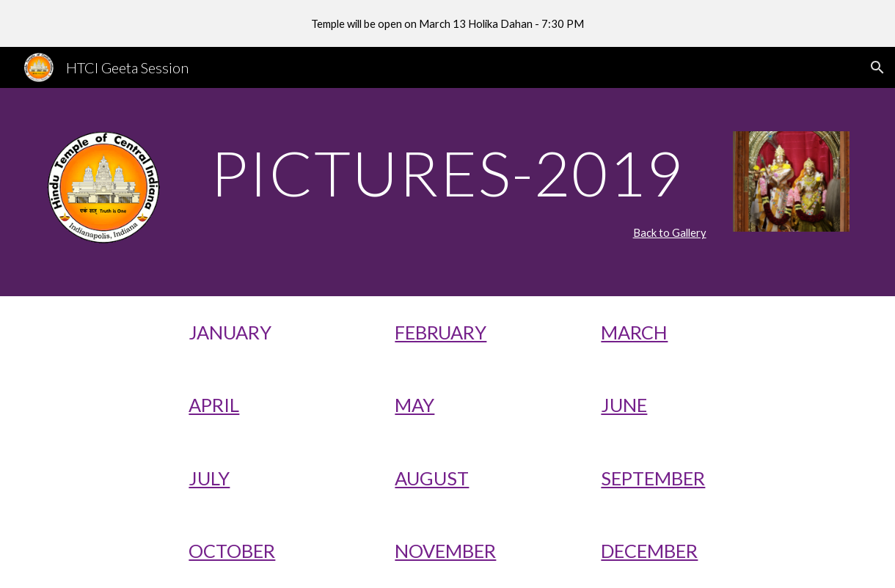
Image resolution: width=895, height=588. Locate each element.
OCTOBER (232, 551)
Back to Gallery (670, 233)
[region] (447, 23)
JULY (209, 478)
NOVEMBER (445, 551)
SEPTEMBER (653, 478)
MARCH (634, 332)
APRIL (214, 405)
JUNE (624, 405)
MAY (414, 405)
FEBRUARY (441, 332)
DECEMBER (649, 551)
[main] (447, 173)
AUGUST (432, 478)
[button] (877, 67)
